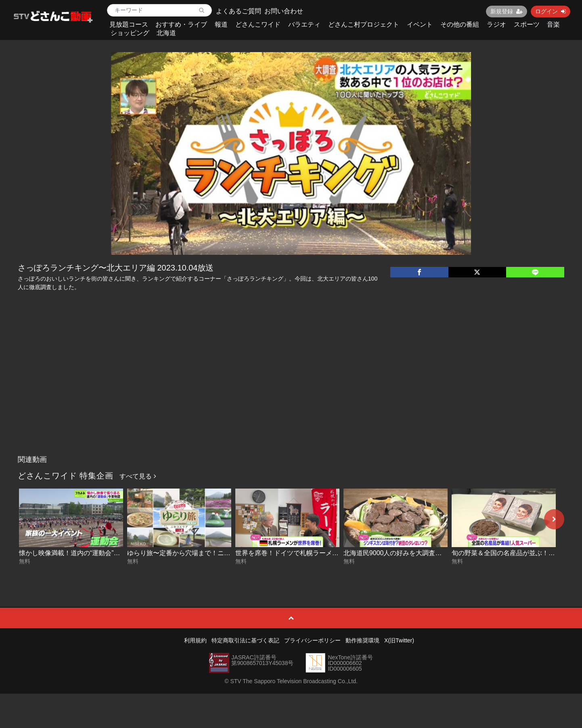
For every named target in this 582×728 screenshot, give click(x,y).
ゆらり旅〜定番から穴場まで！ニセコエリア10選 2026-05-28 (216, 553)
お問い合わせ (284, 11)
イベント (420, 24)
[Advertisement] (291, 391)
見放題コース (129, 24)
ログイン (551, 11)
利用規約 (195, 640)
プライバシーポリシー (312, 640)
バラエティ (304, 24)
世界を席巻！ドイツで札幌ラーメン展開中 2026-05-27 (314, 553)
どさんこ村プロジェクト (364, 24)
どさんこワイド (258, 24)
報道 (221, 24)
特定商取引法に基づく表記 (245, 640)
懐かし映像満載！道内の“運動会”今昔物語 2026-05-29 (97, 553)
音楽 (553, 24)
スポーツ (527, 24)
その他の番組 (460, 24)
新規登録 (507, 11)
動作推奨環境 (362, 640)
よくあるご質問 (239, 11)
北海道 (166, 33)
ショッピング (130, 33)
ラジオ (496, 24)
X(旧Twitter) (399, 640)
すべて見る (138, 476)
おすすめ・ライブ (181, 24)
